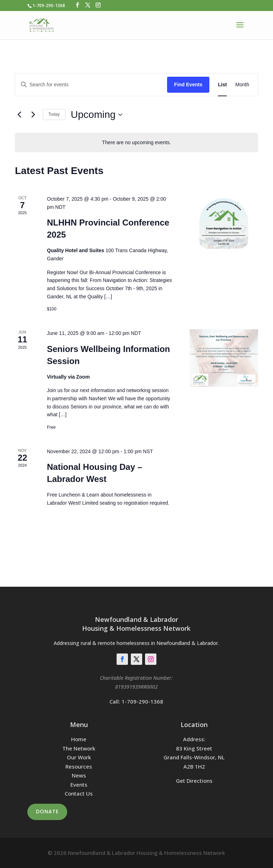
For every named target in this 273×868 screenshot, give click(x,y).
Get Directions (194, 781)
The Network (79, 748)
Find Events (188, 85)
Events (79, 785)
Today (54, 114)
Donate (47, 812)
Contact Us (79, 793)
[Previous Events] (19, 115)
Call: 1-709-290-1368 (136, 701)
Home (79, 739)
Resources (79, 766)
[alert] (136, 143)
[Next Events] (33, 115)
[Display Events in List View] (222, 85)
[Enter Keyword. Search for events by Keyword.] (91, 85)
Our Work (79, 757)
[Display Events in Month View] (242, 85)
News (79, 775)
